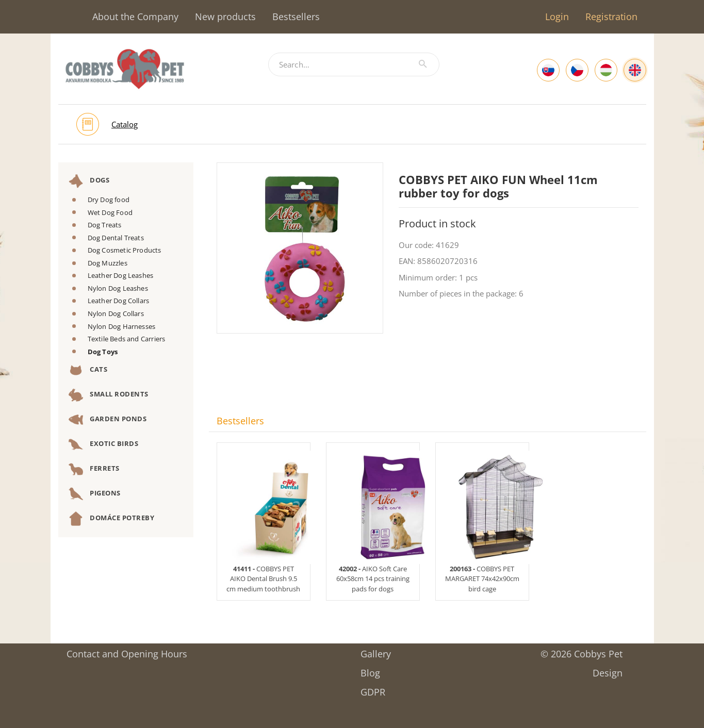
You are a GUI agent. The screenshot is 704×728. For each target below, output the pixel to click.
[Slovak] (548, 70)
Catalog (125, 124)
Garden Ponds (108, 420)
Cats (88, 370)
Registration (611, 16)
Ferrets (94, 469)
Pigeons (95, 494)
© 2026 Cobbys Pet (582, 650)
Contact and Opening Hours (127, 650)
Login (557, 16)
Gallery (376, 650)
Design (608, 669)
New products (225, 16)
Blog (370, 669)
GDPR (373, 689)
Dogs (89, 181)
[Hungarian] (606, 70)
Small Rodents (109, 395)
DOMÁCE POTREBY (112, 519)
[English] (635, 70)
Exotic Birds (104, 444)
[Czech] (577, 70)
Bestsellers (296, 16)
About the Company (135, 16)
